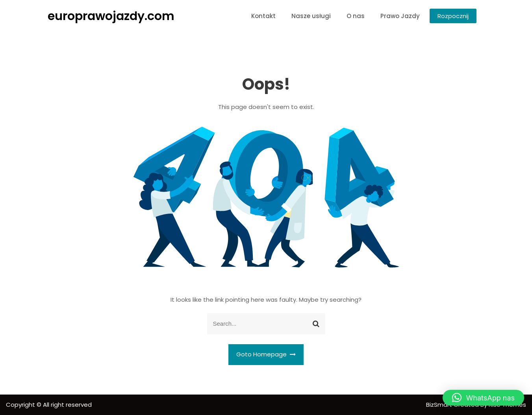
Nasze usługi (311, 16)
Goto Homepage (266, 354)
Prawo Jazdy (400, 16)
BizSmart (440, 405)
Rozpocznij (453, 16)
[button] (483, 398)
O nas (356, 16)
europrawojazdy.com (111, 16)
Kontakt (263, 16)
